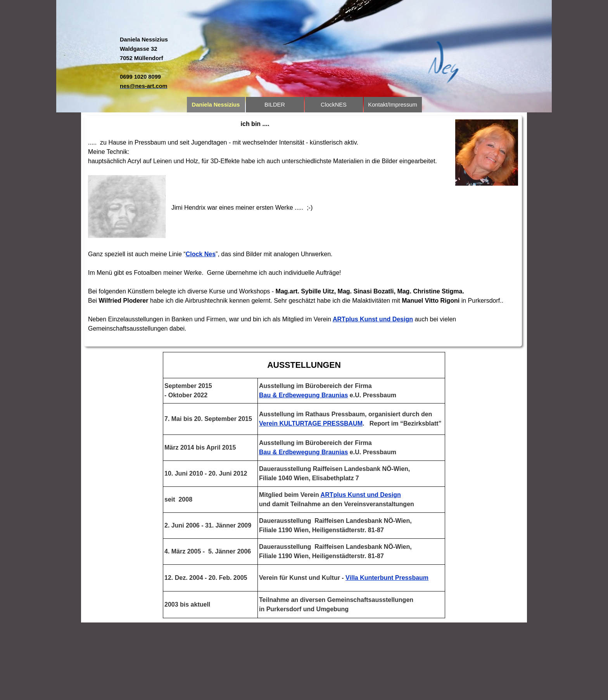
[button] (144, 86)
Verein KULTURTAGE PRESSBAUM (311, 423)
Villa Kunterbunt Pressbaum (387, 578)
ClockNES (334, 105)
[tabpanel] (166, 63)
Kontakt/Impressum (392, 105)
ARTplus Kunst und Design (373, 319)
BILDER (275, 105)
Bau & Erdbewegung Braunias (303, 395)
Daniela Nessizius (216, 105)
